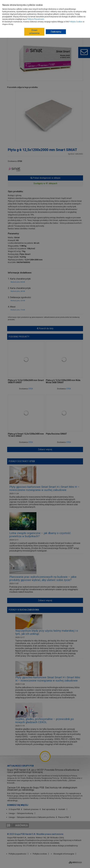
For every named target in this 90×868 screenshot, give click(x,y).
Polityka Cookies (76, 22)
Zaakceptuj (56, 32)
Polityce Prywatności (36, 19)
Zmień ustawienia (34, 32)
